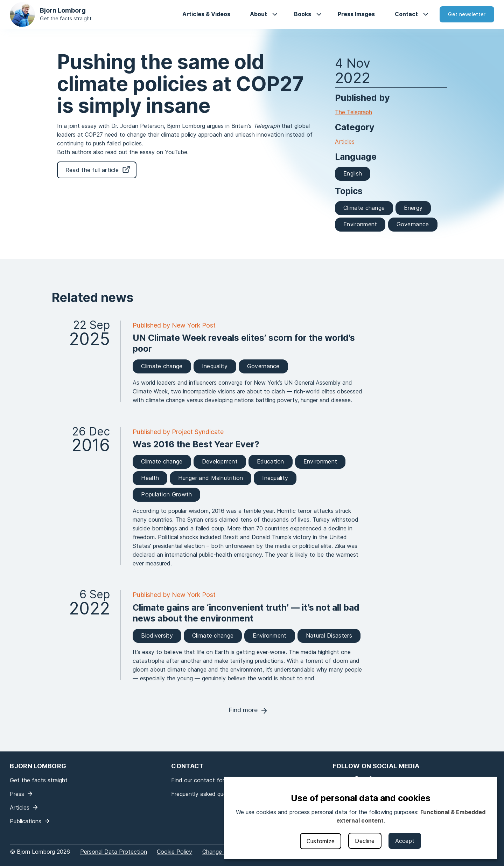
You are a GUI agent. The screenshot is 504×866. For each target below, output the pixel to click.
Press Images (356, 14)
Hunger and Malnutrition (211, 478)
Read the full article (92, 170)
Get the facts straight (66, 18)
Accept (405, 841)
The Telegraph (353, 112)
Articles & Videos (206, 14)
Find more (243, 710)
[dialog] (360, 818)
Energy (413, 208)
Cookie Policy (174, 852)
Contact (406, 14)
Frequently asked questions (207, 794)
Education (271, 461)
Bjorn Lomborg (63, 10)
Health (150, 478)
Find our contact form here (206, 780)
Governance (413, 224)
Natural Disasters (329, 635)
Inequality (215, 366)
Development (220, 461)
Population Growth (166, 494)
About (258, 14)
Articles (345, 142)
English (353, 173)
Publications (26, 821)
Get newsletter (467, 14)
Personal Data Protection (114, 852)
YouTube (176, 152)
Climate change (364, 208)
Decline (365, 841)
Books (303, 14)
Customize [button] (321, 841)
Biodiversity (157, 635)
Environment (360, 224)
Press (17, 794)
